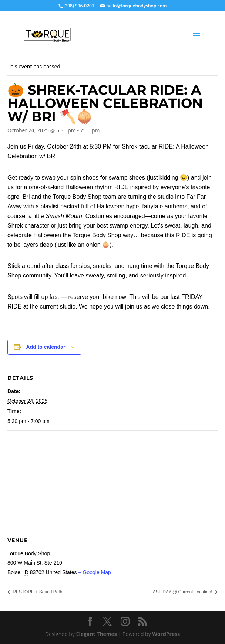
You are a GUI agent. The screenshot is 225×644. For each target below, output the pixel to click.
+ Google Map (94, 572)
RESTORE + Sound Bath (37, 592)
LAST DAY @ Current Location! (182, 592)
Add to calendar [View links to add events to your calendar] (46, 347)
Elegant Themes (97, 634)
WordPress (166, 634)
